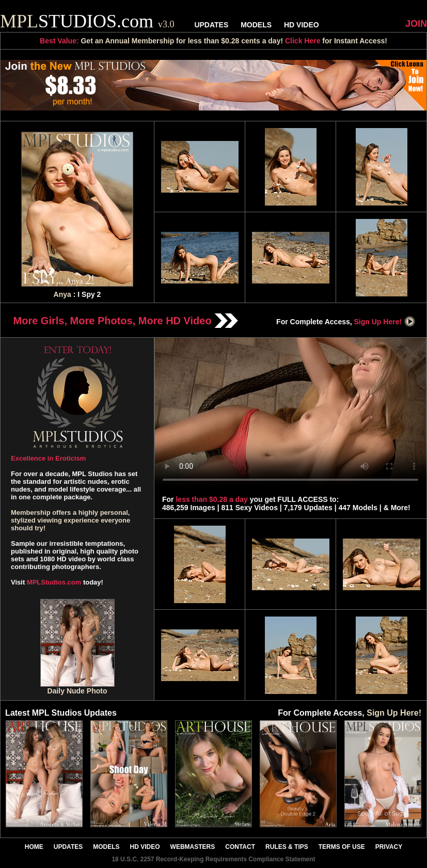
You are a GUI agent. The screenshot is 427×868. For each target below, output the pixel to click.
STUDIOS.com (87, 21)
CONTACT (240, 847)
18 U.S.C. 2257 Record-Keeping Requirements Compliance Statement (213, 859)
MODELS (256, 25)
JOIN (416, 24)
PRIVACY (389, 847)
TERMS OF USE (342, 847)
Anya (62, 294)
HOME (34, 847)
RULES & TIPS (287, 847)
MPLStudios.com (54, 582)
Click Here (303, 41)
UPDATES (211, 25)
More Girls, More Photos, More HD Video (126, 321)
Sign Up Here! (385, 322)
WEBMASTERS (193, 847)
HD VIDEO (302, 25)
